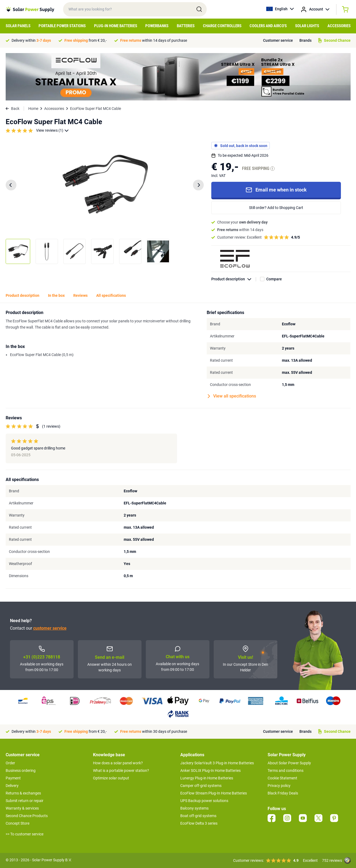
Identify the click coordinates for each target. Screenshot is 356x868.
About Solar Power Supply (289, 763)
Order (10, 763)
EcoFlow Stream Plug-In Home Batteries (214, 793)
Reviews (80, 295)
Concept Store (18, 823)
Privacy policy (279, 786)
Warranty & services (22, 808)
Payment (13, 778)
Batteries (186, 26)
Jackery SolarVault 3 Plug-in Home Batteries (217, 763)
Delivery (12, 786)
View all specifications (232, 396)
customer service (50, 628)
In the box (56, 295)
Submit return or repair (25, 801)
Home (33, 109)
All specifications (111, 295)
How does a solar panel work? (118, 763)
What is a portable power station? (121, 771)
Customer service (278, 40)
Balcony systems (194, 808)
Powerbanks (157, 26)
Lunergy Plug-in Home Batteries (207, 778)
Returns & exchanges (23, 793)
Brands (305, 40)
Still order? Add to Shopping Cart (276, 208)
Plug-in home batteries (116, 26)
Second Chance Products (27, 816)
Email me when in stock (276, 190)
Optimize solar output (111, 778)
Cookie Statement (282, 778)
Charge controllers (222, 26)
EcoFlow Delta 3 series (199, 823)
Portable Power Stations (62, 26)
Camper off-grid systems (201, 786)
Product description (234, 279)
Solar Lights (307, 26)
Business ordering (21, 771)
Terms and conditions (286, 771)
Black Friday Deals (283, 793)
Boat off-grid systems (198, 816)
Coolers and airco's (268, 26)
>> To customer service (25, 834)
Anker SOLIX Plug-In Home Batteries (210, 771)
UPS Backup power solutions (204, 801)
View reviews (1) (52, 130)
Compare (274, 279)
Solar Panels (18, 26)
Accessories (339, 26)
